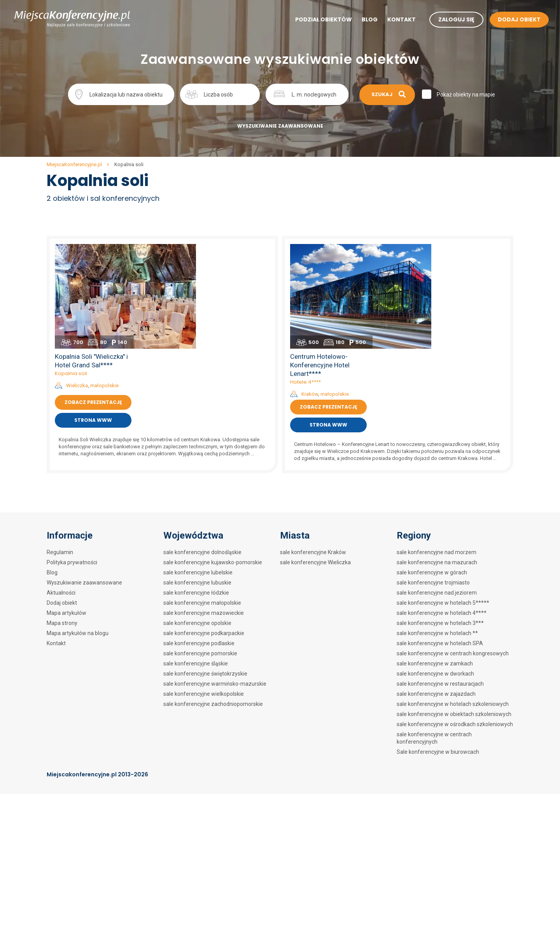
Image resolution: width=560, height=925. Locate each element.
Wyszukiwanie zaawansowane (280, 126)
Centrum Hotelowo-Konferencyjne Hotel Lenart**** (447, 259)
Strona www (220, 314)
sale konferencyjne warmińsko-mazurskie (215, 582)
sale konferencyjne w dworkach (435, 572)
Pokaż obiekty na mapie (467, 95)
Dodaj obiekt (62, 501)
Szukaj (386, 94)
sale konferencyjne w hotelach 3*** (440, 521)
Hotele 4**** (432, 276)
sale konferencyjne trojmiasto (433, 481)
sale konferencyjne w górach (432, 470)
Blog (363, 20)
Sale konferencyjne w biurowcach (438, 650)
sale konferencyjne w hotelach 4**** (442, 511)
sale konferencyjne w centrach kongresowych (453, 551)
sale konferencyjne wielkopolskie (204, 592)
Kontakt (395, 20)
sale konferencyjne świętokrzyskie (205, 572)
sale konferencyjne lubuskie (197, 481)
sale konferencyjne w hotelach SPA (440, 541)
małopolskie (231, 279)
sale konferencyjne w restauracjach (440, 582)
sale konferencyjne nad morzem (437, 450)
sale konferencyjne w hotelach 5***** (443, 501)
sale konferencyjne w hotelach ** (437, 531)
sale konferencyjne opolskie (197, 521)
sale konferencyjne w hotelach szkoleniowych (453, 602)
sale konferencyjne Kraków (313, 450)
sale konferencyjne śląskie (196, 562)
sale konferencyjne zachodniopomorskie (213, 602)
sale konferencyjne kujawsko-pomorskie (213, 460)
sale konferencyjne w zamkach (435, 562)
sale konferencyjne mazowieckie (204, 511)
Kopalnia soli (198, 267)
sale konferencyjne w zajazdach (436, 592)
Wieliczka (204, 279)
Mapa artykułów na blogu (78, 531)
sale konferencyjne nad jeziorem (437, 491)
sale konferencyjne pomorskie (200, 551)
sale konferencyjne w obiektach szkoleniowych (454, 612)
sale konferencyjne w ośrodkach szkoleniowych (455, 622)
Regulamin (60, 450)
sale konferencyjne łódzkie (196, 491)
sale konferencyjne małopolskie (202, 501)
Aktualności (61, 491)
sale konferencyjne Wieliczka (315, 460)
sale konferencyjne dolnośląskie (202, 450)
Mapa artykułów (66, 511)
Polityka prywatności (72, 460)
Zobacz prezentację (220, 296)
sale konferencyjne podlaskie (199, 541)
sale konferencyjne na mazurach (437, 460)
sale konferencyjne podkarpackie (204, 531)
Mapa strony (62, 521)
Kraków (437, 288)
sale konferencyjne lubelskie (198, 470)
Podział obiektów (317, 20)
